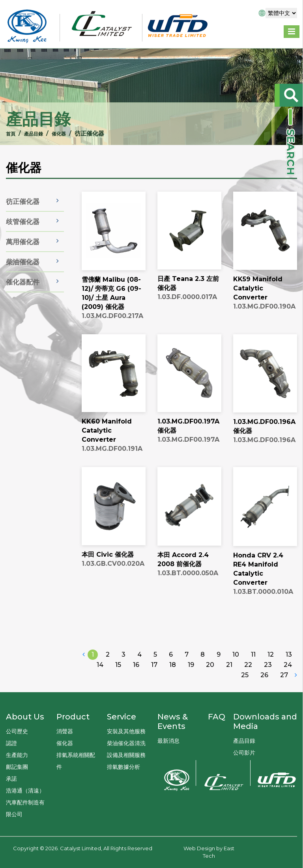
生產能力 (17, 755)
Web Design (199, 848)
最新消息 (168, 741)
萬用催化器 (23, 262)
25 (245, 700)
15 (118, 690)
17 (154, 690)
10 (236, 680)
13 (289, 680)
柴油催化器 (23, 282)
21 (229, 690)
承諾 (11, 779)
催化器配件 (23, 302)
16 (136, 690)
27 (284, 700)
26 (264, 700)
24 (288, 690)
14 (100, 690)
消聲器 (65, 731)
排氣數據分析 (123, 767)
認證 (11, 743)
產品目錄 (23, 133)
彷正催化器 (23, 221)
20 (210, 690)
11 (253, 680)
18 (173, 690)
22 (248, 690)
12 (271, 680)
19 (191, 690)
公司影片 (244, 753)
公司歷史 (17, 731)
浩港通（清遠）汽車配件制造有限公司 (25, 802)
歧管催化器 (23, 241)
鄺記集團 (17, 767)
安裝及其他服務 (126, 731)
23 (268, 690)
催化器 (53, 133)
